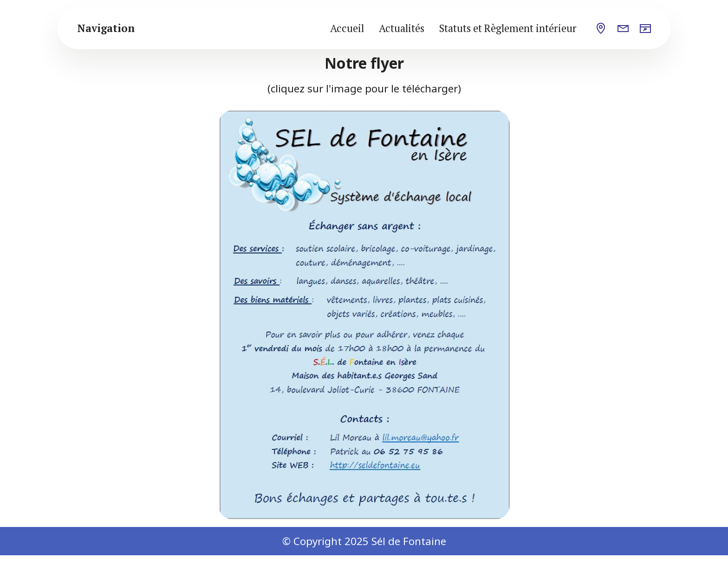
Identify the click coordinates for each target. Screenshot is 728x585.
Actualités (402, 28)
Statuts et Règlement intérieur (508, 28)
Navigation (106, 28)
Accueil (347, 28)
